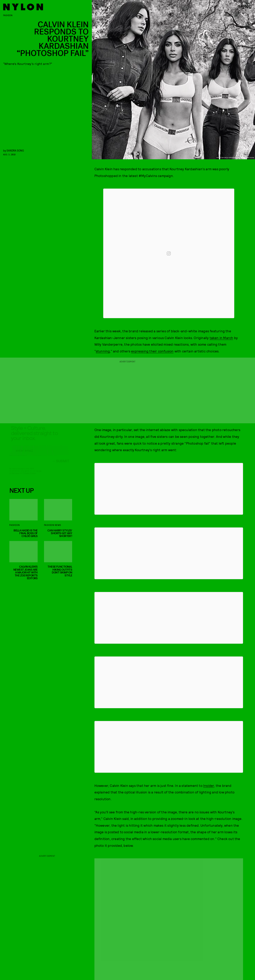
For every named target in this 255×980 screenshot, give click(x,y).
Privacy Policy (29, 476)
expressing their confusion (152, 351)
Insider (209, 785)
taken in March (221, 338)
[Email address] (39, 454)
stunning (103, 351)
